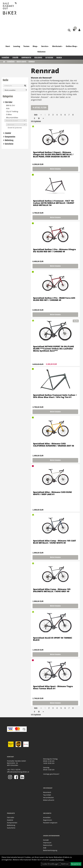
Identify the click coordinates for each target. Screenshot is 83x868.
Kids (8, 108)
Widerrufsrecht (49, 800)
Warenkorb (47, 792)
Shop (35, 46)
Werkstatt (57, 46)
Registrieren (48, 820)
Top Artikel (47, 795)
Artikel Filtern (40, 108)
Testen (26, 46)
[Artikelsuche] (69, 30)
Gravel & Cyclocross (15, 128)
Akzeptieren (76, 864)
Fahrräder (5, 58)
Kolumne (41, 52)
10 (39, 118)
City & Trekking (12, 111)
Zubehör (15, 58)
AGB (45, 848)
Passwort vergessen (50, 823)
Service (45, 46)
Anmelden (47, 817)
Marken (59, 58)
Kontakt (46, 840)
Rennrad (32, 62)
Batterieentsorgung (50, 850)
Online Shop (72, 46)
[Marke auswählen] (15, 90)
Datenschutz (48, 845)
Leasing (17, 46)
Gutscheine (49, 58)
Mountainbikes (12, 117)
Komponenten (26, 58)
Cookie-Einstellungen (50, 864)
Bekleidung (38, 58)
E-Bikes (9, 114)
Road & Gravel (22, 62)
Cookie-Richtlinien (57, 860)
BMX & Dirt (10, 105)
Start (8, 46)
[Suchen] (25, 86)
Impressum (47, 843)
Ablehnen (65, 864)
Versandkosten (48, 797)
